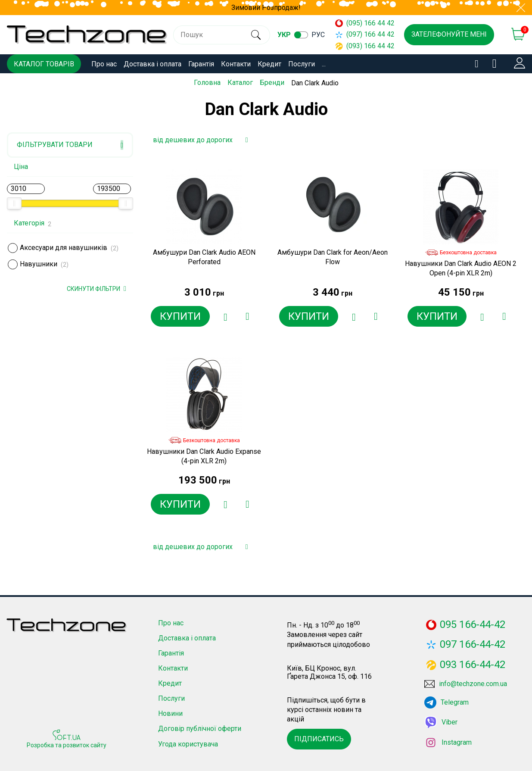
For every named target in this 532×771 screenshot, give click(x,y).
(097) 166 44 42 (361, 34)
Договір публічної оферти (200, 729)
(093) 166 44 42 (361, 46)
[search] (253, 35)
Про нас (104, 64)
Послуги (302, 64)
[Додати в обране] (225, 316)
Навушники (39, 264)
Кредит (269, 64)
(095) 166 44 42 (361, 23)
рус (318, 35)
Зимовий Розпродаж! (266, 8)
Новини (170, 713)
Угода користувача (188, 744)
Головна (207, 83)
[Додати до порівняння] (247, 316)
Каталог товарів (44, 64)
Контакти (236, 64)
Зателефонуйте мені (449, 34)
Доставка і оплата (152, 64)
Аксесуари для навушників (64, 248)
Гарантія (201, 64)
